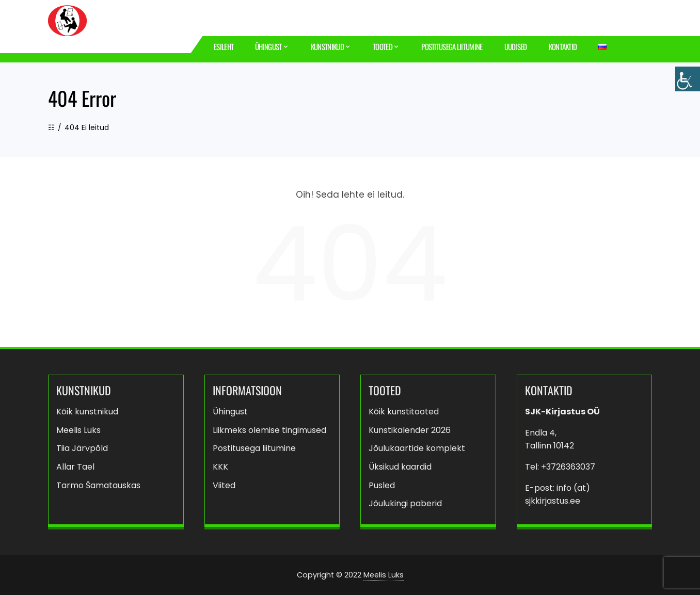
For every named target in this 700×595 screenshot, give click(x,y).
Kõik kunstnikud (87, 412)
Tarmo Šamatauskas (98, 485)
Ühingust (272, 47)
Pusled (382, 485)
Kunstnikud (331, 47)
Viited (224, 485)
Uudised (516, 46)
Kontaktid (563, 46)
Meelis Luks (78, 430)
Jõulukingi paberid (405, 503)
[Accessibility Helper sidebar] (688, 79)
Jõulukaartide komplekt (417, 448)
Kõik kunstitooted (404, 412)
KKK (220, 467)
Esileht (224, 46)
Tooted (386, 47)
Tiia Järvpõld (82, 448)
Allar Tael (75, 467)
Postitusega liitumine (452, 46)
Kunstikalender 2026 (410, 430)
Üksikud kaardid (400, 467)
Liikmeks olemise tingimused (269, 430)
